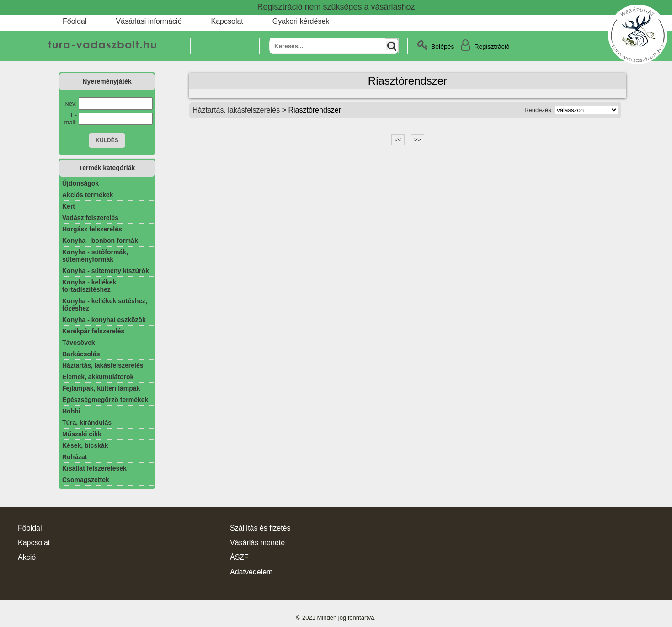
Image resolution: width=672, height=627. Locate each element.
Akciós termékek (88, 195)
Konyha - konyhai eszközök (104, 320)
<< (398, 140)
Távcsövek (79, 343)
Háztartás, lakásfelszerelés (103, 365)
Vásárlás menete (257, 543)
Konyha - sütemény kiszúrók (106, 271)
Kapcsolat (227, 21)
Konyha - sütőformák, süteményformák (95, 256)
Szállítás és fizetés (260, 528)
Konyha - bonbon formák (100, 241)
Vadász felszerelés (90, 218)
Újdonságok (80, 183)
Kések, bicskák (85, 445)
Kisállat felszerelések (94, 468)
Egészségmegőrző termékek (105, 400)
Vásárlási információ (149, 21)
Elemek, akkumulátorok (98, 377)
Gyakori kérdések (301, 21)
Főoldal (75, 21)
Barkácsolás (81, 354)
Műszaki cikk (82, 434)
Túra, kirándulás (87, 423)
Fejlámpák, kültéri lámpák (101, 388)
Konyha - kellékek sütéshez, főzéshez (105, 305)
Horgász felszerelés (92, 229)
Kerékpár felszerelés (93, 331)
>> (417, 140)
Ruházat (75, 457)
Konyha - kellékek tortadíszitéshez (89, 286)
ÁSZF (239, 557)
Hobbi (71, 411)
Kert (69, 206)
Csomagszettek (86, 480)
